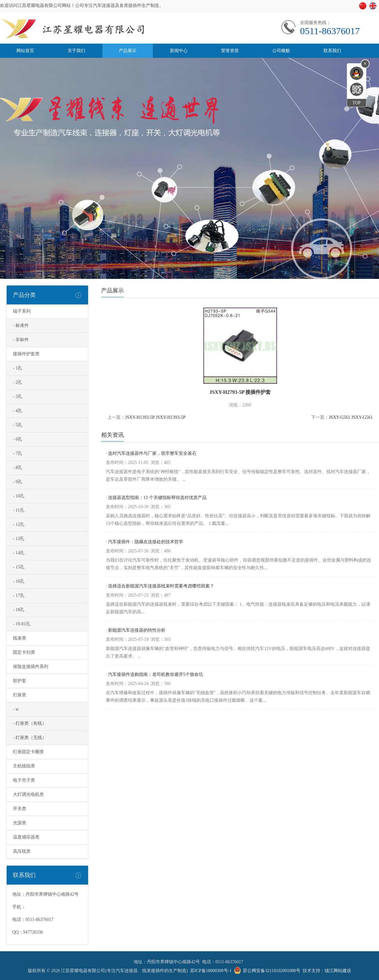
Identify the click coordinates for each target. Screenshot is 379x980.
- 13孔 (19, 539)
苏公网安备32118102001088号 (271, 971)
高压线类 (22, 851)
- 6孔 (18, 439)
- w (16, 709)
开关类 (20, 809)
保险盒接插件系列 (31, 667)
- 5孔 (18, 425)
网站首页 (25, 51)
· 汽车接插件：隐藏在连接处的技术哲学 (144, 542)
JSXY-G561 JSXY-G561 (351, 417)
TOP (357, 103)
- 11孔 (19, 510)
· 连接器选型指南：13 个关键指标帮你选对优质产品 (156, 498)
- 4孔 (18, 411)
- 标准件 (21, 325)
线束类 (20, 638)
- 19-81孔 (22, 624)
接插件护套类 (26, 354)
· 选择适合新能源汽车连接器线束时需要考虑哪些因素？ (160, 586)
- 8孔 (18, 468)
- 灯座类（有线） (30, 723)
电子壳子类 (24, 780)
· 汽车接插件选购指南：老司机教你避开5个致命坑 (154, 674)
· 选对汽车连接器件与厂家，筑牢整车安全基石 (151, 453)
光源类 (20, 823)
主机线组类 (24, 766)
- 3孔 (18, 397)
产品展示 (128, 51)
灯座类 (20, 695)
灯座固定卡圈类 (28, 752)
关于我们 (76, 51)
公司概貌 (281, 51)
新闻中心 (179, 51)
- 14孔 (19, 553)
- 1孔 (18, 368)
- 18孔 (19, 610)
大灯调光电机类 (28, 794)
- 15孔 (19, 567)
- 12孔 (19, 524)
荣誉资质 (230, 51)
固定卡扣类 (24, 652)
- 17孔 (19, 595)
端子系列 (22, 311)
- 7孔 (18, 453)
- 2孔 (18, 382)
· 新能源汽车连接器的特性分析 (136, 630)
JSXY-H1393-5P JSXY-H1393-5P (155, 417)
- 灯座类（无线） (30, 738)
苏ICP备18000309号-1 (211, 971)
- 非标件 (21, 340)
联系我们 (332, 51)
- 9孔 (18, 482)
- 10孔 (19, 496)
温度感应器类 (26, 837)
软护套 (20, 681)
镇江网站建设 (338, 971)
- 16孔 (19, 581)
